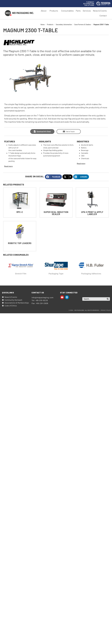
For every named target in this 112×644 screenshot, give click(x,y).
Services (87, 11)
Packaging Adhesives (91, 274)
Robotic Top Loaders (20, 243)
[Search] (108, 299)
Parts (78, 11)
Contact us (38, 293)
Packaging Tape (56, 274)
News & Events (100, 11)
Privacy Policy (106, 310)
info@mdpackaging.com (43, 297)
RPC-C (20, 212)
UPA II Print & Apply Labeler (92, 213)
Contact (103, 16)
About (44, 11)
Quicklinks (8, 293)
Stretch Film (21, 274)
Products (54, 11)
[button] (53, 177)
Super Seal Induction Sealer (56, 213)
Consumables (67, 11)
